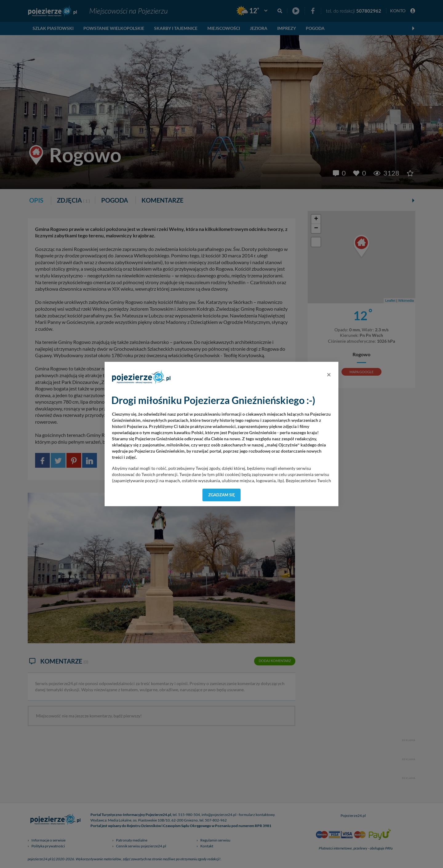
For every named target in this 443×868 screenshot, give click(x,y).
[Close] (329, 374)
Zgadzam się (222, 495)
